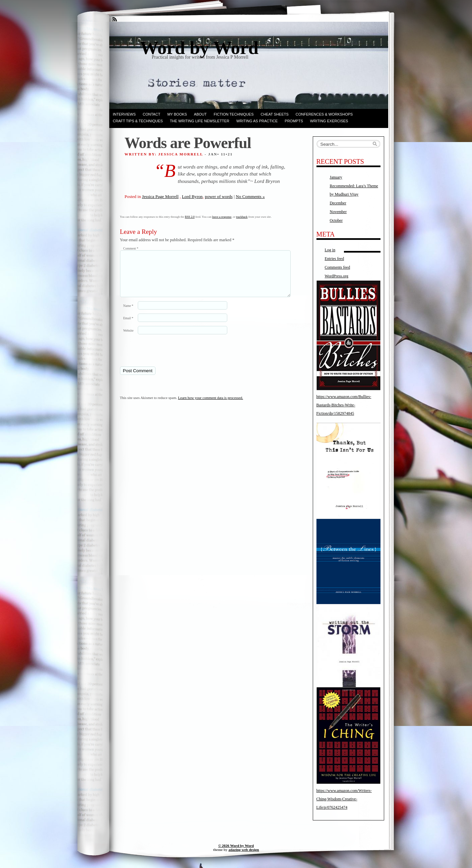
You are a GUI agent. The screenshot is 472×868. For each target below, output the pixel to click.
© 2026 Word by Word (236, 846)
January (336, 177)
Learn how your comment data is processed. (211, 406)
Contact (152, 114)
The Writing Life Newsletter (200, 121)
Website (129, 339)
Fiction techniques (234, 114)
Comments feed (338, 267)
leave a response (222, 217)
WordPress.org (337, 276)
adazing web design (244, 850)
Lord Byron (192, 196)
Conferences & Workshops (324, 114)
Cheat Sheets (275, 114)
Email (128, 326)
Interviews (124, 114)
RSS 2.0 (190, 217)
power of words (219, 196)
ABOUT (200, 114)
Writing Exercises (329, 121)
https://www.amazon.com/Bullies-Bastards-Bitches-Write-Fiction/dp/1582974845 (344, 405)
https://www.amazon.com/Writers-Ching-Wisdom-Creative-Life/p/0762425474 (344, 799)
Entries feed (335, 259)
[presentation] (166, 358)
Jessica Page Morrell (160, 196)
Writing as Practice (257, 121)
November (338, 212)
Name (128, 314)
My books (177, 114)
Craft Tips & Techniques (138, 121)
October (336, 220)
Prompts (294, 121)
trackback (242, 217)
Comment (131, 248)
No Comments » (250, 196)
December (338, 203)
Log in (330, 250)
